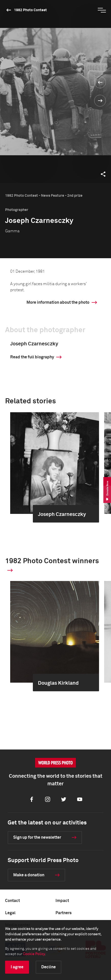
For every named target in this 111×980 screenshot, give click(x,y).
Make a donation (29, 875)
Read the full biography (32, 357)
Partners (64, 913)
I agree (17, 967)
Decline (48, 967)
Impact (62, 901)
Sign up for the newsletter (37, 837)
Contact (12, 901)
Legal (10, 913)
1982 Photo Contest (30, 10)
